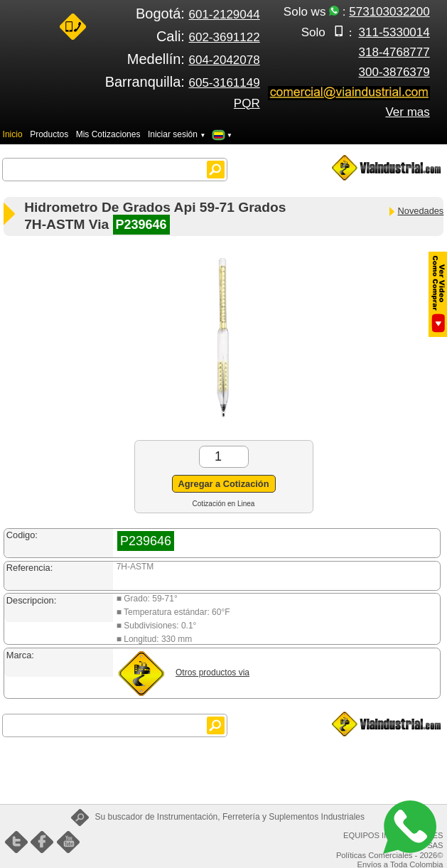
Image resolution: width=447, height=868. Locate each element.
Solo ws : (357, 12)
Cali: (208, 36)
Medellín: (194, 59)
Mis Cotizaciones (108, 134)
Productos (49, 134)
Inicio (13, 134)
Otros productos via (212, 673)
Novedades (416, 211)
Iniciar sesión (177, 134)
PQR (247, 103)
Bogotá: (198, 14)
